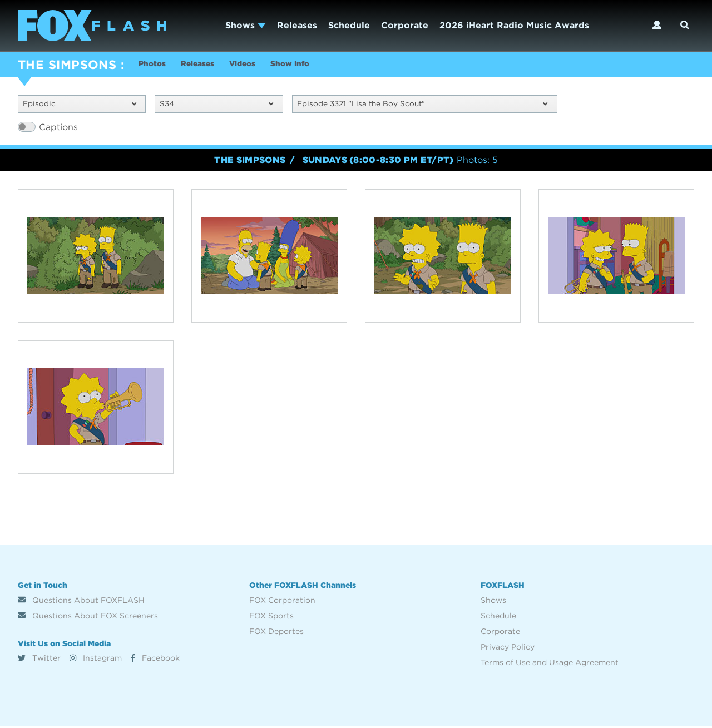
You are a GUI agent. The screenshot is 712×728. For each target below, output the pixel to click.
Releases (297, 25)
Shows (246, 25)
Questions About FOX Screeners (88, 618)
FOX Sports (271, 618)
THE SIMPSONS (67, 65)
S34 (216, 105)
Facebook (155, 660)
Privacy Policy (508, 649)
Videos (263, 66)
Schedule (349, 25)
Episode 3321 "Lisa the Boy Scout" (422, 105)
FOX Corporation (282, 602)
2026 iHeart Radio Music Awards (514, 25)
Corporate (405, 25)
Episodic (80, 105)
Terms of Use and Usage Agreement (550, 665)
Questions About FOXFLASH (81, 602)
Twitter (39, 660)
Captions (58, 129)
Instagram (96, 660)
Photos (155, 66)
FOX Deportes (276, 633)
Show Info (319, 66)
